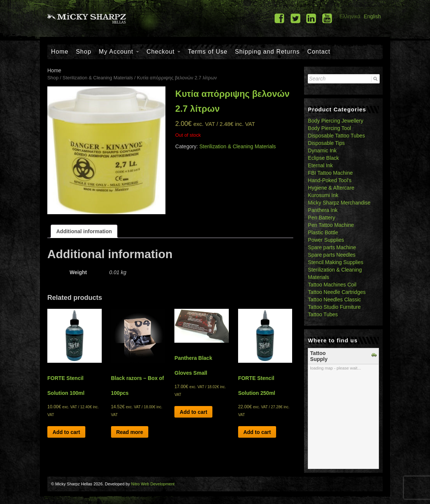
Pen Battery (321, 218)
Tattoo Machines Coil (332, 285)
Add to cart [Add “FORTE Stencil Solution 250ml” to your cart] (257, 432)
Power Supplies (326, 240)
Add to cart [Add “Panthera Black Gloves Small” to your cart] (193, 412)
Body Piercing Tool (329, 128)
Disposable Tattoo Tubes (336, 136)
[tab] (84, 231)
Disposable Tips (326, 143)
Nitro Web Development (153, 484)
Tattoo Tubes (323, 314)
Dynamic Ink (322, 150)
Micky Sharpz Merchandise (339, 203)
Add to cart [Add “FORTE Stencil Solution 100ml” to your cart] (66, 432)
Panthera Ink (322, 210)
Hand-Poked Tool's (330, 180)
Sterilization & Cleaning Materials (98, 78)
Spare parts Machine (332, 247)
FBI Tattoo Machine (330, 173)
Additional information (84, 231)
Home (60, 52)
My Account (119, 52)
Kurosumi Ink (323, 195)
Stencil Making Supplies (336, 262)
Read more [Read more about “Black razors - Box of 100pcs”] (130, 432)
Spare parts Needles (332, 255)
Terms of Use (208, 52)
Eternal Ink (320, 165)
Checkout (163, 52)
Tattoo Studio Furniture (334, 307)
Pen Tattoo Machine (331, 225)
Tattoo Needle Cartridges (337, 292)
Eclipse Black (323, 158)
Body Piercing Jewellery (336, 121)
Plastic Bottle (323, 232)
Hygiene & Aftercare (331, 188)
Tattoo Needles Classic (334, 299)
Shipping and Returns (268, 52)
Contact (319, 52)
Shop (84, 52)
